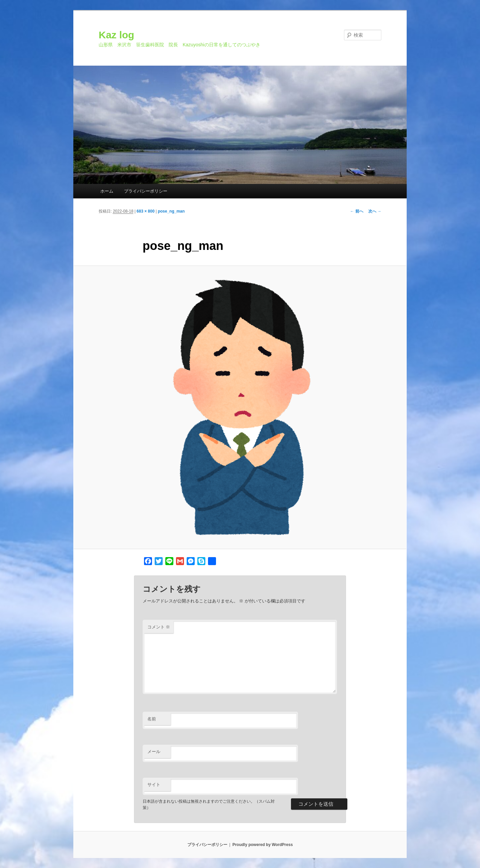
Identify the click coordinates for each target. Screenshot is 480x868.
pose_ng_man (171, 211)
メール (154, 752)
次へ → (375, 211)
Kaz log (116, 35)
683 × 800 (146, 211)
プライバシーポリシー (146, 191)
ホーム (107, 191)
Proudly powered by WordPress (262, 845)
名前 (152, 719)
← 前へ (356, 211)
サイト (154, 785)
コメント (159, 627)
